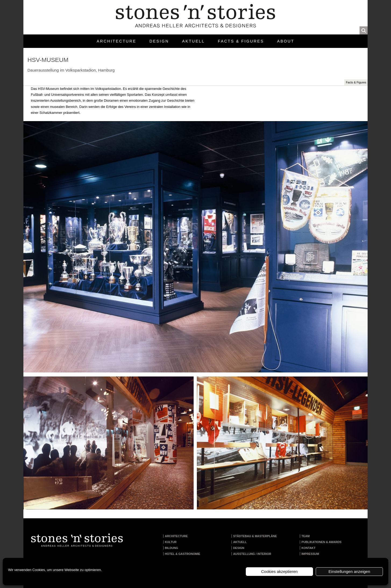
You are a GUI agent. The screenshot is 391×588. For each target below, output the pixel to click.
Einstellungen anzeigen (349, 571)
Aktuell (193, 41)
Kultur (171, 542)
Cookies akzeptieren (279, 571)
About (286, 41)
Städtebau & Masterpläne (255, 536)
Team (306, 536)
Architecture (117, 41)
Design (159, 41)
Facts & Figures (241, 41)
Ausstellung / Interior (252, 554)
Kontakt (308, 548)
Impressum (310, 554)
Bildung (171, 548)
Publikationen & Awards (321, 542)
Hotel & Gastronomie (183, 554)
